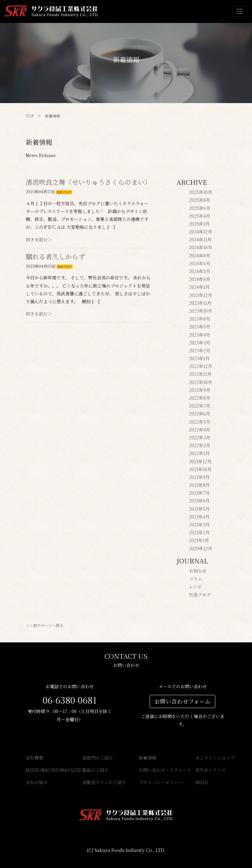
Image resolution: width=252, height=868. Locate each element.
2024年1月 (199, 287)
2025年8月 (200, 200)
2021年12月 (200, 461)
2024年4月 (200, 279)
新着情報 (52, 116)
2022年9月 (200, 390)
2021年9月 (199, 477)
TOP (30, 116)
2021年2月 (199, 532)
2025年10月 (201, 192)
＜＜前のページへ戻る (45, 625)
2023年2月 (200, 350)
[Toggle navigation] (240, 11)
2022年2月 (200, 445)
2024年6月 (200, 263)
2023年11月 (200, 303)
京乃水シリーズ (210, 770)
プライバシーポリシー (154, 782)
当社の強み (37, 782)
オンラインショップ (211, 758)
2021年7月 (199, 493)
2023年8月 (200, 319)
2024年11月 (200, 239)
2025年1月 (199, 224)
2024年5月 (200, 271)
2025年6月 (200, 208)
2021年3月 (199, 525)
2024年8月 (200, 255)
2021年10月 (200, 469)
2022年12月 (201, 366)
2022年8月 (200, 398)
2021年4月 (199, 517)
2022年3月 (200, 437)
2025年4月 (200, 216)
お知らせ (198, 571)
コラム (196, 579)
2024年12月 (201, 232)
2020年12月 (201, 548)
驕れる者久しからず (55, 256)
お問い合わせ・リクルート (154, 770)
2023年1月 (199, 358)
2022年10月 (201, 382)
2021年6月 (199, 501)
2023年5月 (200, 327)
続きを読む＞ (39, 239)
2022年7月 (200, 406)
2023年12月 (201, 295)
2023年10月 (201, 311)
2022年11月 (200, 374)
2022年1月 (199, 453)
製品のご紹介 (95, 770)
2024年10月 (201, 247)
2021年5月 (199, 509)
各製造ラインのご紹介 (98, 782)
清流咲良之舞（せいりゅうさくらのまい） (88, 182)
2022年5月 (200, 422)
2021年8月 (199, 485)
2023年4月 (200, 335)
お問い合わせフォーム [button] (182, 701)
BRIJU (202, 782)
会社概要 (35, 758)
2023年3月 (200, 343)
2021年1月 (199, 540)
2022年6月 (200, 414)
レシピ (196, 586)
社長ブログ (64, 192)
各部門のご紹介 (98, 758)
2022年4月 (200, 430)
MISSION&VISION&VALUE (41, 770)
